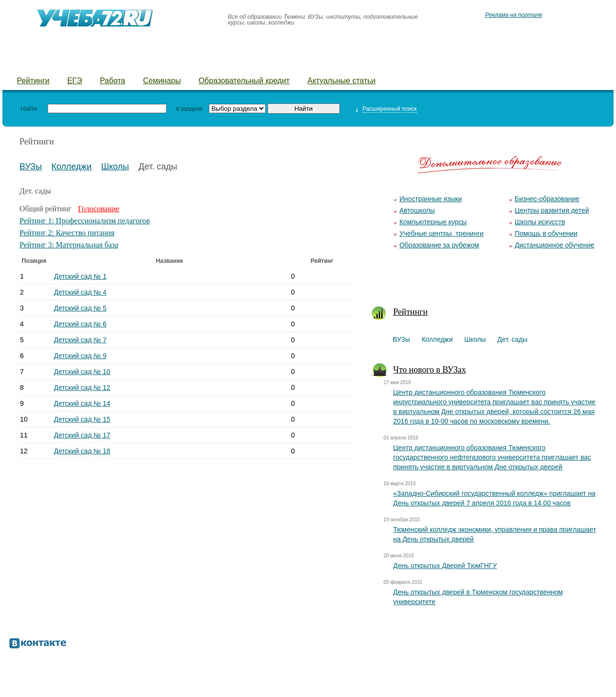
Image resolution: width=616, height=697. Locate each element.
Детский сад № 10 (82, 372)
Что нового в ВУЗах (430, 370)
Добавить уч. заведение (393, 63)
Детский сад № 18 (82, 451)
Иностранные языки (431, 199)
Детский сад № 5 (80, 308)
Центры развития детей (552, 210)
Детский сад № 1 (80, 276)
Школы (126, 63)
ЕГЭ (75, 81)
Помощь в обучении (546, 233)
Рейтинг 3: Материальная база (69, 245)
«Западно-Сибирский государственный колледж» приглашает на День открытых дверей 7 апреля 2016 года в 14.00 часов (494, 498)
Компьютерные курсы (433, 222)
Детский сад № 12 (82, 387)
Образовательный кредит (244, 81)
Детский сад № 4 (80, 292)
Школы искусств (540, 222)
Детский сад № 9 (80, 356)
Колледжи (76, 63)
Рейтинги (33, 81)
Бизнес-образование (547, 199)
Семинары (162, 81)
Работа (112, 81)
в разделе (189, 109)
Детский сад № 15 (82, 419)
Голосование (99, 209)
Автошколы (417, 210)
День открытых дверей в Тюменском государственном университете (478, 597)
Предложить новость (497, 63)
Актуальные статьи (342, 81)
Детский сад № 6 (80, 324)
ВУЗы (28, 63)
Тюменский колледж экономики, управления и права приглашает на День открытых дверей (495, 534)
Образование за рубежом (439, 245)
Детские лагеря (257, 63)
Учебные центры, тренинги (442, 233)
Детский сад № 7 (80, 340)
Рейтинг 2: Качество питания (67, 233)
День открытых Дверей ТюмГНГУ (445, 566)
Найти (29, 109)
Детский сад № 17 (82, 435)
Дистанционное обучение (555, 245)
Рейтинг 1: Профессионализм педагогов (85, 221)
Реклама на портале (513, 15)
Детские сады (184, 63)
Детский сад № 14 (82, 403)
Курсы (316, 63)
